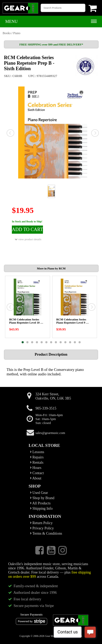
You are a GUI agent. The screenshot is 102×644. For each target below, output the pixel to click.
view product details (28, 239)
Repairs (37, 457)
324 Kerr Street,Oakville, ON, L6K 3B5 (53, 396)
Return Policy (41, 523)
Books (7, 33)
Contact (37, 473)
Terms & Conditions (46, 533)
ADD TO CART (27, 229)
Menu (11, 21)
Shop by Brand (42, 498)
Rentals (37, 462)
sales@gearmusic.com (50, 433)
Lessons (37, 452)
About (36, 478)
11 (70, 342)
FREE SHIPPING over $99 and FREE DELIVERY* (51, 44)
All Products (40, 503)
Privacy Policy (42, 528)
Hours (36, 468)
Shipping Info (41, 508)
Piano (17, 33)
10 (65, 342)
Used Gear (39, 493)
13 (80, 342)
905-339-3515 (46, 408)
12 (75, 342)
